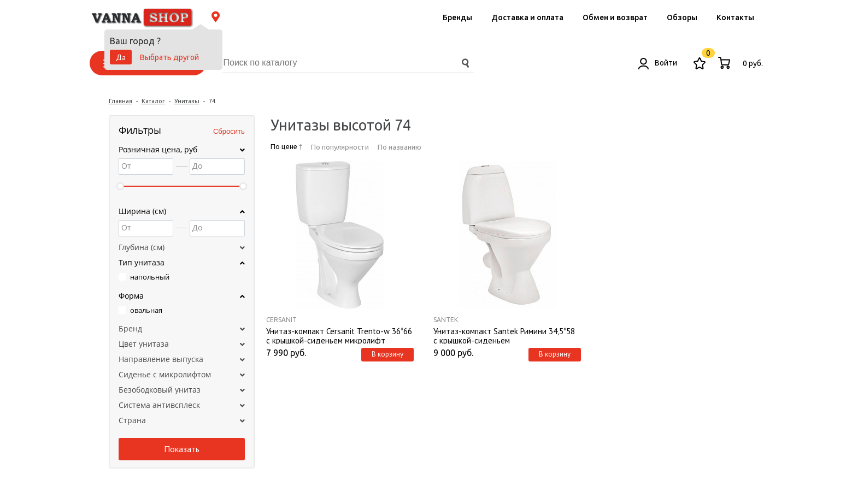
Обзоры (682, 17)
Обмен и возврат (615, 17)
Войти (658, 63)
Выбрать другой (169, 57)
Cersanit (281, 320)
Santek (446, 320)
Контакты (735, 17)
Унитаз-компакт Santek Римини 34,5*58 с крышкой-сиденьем (504, 335)
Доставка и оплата (527, 17)
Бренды (457, 17)
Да (121, 57)
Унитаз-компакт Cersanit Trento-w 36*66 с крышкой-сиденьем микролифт (339, 335)
